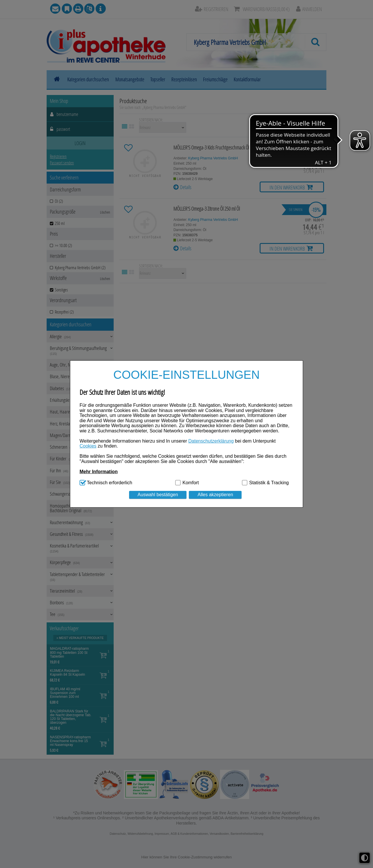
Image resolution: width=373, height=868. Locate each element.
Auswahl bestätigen (158, 495)
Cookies (88, 446)
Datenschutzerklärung (211, 441)
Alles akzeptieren (215, 495)
